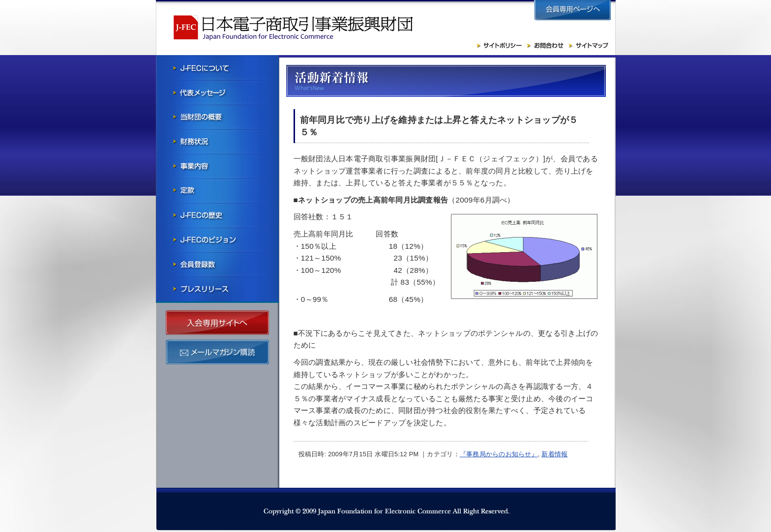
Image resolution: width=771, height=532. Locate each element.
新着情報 (554, 454)
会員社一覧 (217, 265)
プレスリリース (217, 289)
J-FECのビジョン (217, 240)
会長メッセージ (217, 92)
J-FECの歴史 (217, 215)
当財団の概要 (217, 117)
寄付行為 (217, 191)
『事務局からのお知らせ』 (499, 454)
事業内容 (217, 166)
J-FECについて (217, 68)
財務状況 (217, 142)
